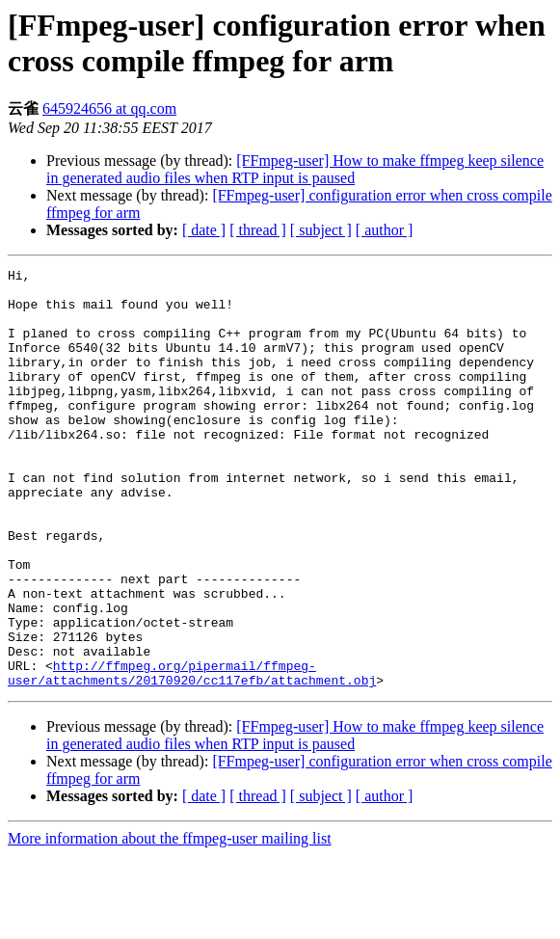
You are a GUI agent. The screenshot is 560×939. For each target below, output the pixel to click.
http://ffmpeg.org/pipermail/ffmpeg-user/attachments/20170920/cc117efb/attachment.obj (192, 755)
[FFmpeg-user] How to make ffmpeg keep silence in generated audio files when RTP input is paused (295, 169)
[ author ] (385, 230)
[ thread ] (258, 230)
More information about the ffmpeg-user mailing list (170, 922)
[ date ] (204, 230)
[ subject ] (321, 230)
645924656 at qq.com (109, 108)
